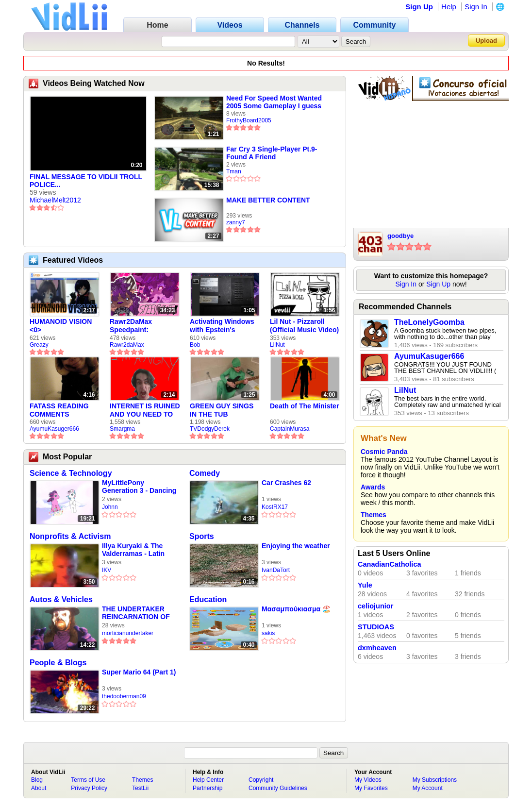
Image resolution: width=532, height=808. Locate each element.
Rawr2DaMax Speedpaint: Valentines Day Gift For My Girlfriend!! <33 (141, 326)
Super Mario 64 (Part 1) (139, 672)
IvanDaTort (276, 570)
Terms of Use (88, 780)
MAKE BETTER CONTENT (268, 200)
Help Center (208, 780)
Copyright (261, 780)
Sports (202, 536)
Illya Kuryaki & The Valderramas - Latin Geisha (133, 550)
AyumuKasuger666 (54, 429)
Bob (195, 345)
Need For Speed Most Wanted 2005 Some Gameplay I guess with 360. (274, 102)
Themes (374, 515)
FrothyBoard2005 (249, 120)
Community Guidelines (278, 788)
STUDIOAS (376, 627)
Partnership (208, 788)
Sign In (476, 7)
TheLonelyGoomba (429, 322)
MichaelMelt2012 (55, 200)
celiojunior (375, 606)
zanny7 (236, 222)
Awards (373, 487)
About (39, 788)
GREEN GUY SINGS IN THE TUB (222, 410)
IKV (107, 570)
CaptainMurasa (290, 429)
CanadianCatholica (390, 564)
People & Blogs (58, 663)
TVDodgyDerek (210, 429)
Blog (37, 780)
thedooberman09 (124, 696)
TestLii (140, 788)
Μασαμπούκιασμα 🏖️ (296, 609)
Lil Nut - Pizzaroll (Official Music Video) (304, 326)
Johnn (110, 507)
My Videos (368, 780)
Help (449, 7)
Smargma (122, 429)
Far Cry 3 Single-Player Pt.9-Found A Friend (272, 153)
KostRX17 (275, 507)
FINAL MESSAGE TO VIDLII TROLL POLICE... (86, 181)
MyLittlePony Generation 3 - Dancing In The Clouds (139, 487)
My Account (428, 788)
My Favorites (371, 788)
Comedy (205, 473)
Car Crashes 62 (286, 483)
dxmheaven (377, 648)
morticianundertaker (128, 633)
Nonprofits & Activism (70, 536)
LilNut (277, 345)
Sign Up (419, 7)
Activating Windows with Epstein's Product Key (222, 326)
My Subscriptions (435, 780)
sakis (268, 633)
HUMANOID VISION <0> (61, 326)
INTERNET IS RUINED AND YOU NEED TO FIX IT (145, 410)
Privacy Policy (89, 788)
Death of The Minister (304, 406)
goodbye (400, 236)
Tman (234, 171)
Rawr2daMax (127, 345)
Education (208, 599)
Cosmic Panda (384, 452)
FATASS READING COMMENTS (59, 410)
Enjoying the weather (296, 546)
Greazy (39, 345)
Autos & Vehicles (61, 599)
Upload (486, 41)
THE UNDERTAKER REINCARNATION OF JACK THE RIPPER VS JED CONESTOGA (138, 613)
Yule (365, 585)
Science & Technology (71, 473)
